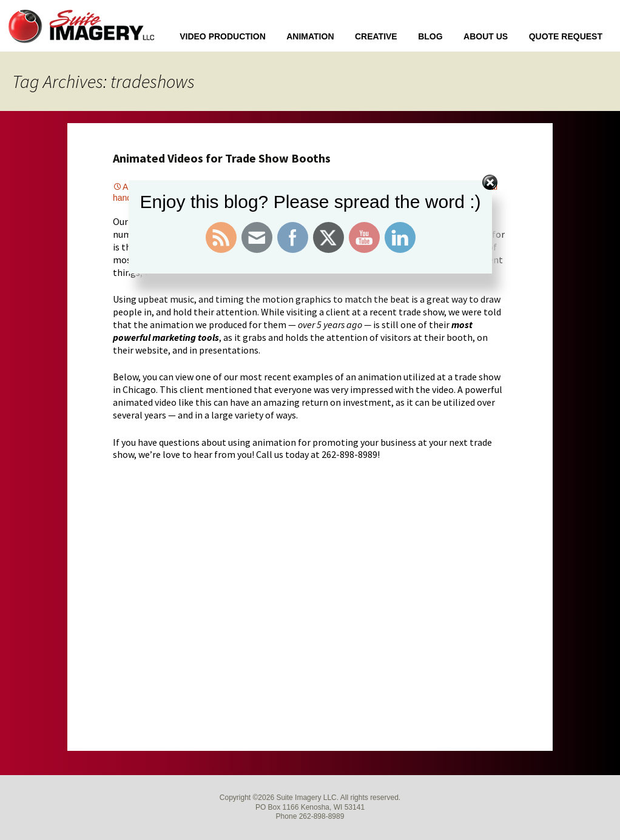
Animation (310, 36)
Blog (430, 36)
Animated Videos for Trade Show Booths (222, 158)
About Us (486, 36)
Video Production (223, 36)
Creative (376, 36)
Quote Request (566, 36)
